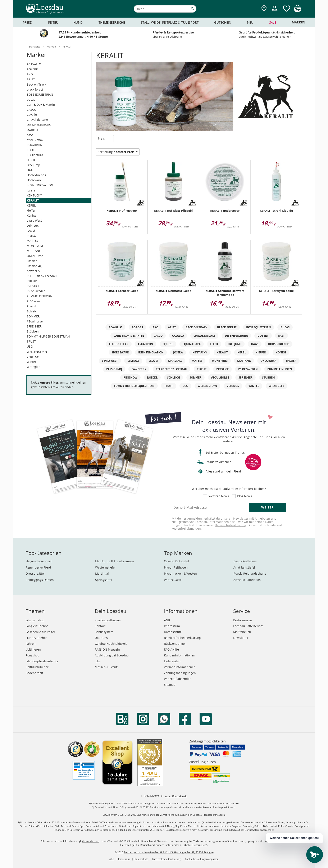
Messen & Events (107, 667)
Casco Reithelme (245, 561)
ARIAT (31, 79)
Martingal (102, 573)
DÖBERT (33, 130)
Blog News (245, 496)
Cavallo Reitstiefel (176, 561)
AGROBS (33, 69)
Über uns (101, 638)
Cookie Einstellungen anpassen (202, 859)
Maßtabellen (242, 632)
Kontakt (100, 626)
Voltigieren (33, 649)
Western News (219, 496)
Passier (32, 261)
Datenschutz (173, 632)
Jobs (98, 661)
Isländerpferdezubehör (42, 661)
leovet (31, 230)
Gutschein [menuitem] (223, 22)
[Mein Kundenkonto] (275, 12)
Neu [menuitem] (250, 22)
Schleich (33, 311)
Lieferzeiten (172, 661)
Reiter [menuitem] (53, 22)
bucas (31, 100)
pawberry (33, 271)
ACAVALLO (34, 64)
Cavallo (32, 115)
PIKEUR (32, 281)
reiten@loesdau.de (176, 796)
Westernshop (35, 620)
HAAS (31, 170)
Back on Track (36, 84)
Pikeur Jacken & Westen (180, 573)
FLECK (31, 160)
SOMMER (33, 316)
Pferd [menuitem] (28, 22)
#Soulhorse (35, 321)
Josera (31, 190)
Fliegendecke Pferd (39, 561)
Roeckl (31, 306)
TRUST (31, 341)
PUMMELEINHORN (40, 296)
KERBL (31, 205)
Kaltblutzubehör (37, 667)
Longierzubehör (37, 626)
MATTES (32, 241)
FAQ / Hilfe (171, 649)
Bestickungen (243, 620)
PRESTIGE (33, 286)
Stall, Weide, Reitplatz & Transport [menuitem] (170, 22)
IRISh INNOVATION (40, 185)
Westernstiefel (105, 567)
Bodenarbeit (34, 673)
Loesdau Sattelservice (248, 626)
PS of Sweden (36, 291)
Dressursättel (35, 573)
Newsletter (241, 638)
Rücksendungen (175, 644)
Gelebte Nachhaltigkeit (111, 644)
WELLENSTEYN (37, 352)
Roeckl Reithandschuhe (250, 573)
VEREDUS (33, 357)
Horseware (34, 180)
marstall (33, 236)
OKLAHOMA (35, 256)
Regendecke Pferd (38, 567)
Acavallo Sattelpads (247, 580)
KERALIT (33, 200)
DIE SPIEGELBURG (39, 125)
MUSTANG (34, 251)
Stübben (33, 331)
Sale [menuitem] (273, 22)
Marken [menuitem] (299, 22)
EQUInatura (35, 155)
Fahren (31, 644)
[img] (297, 11)
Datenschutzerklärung (230, 525)
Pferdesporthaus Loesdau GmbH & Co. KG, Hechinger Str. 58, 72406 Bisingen (169, 852)
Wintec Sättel (173, 580)
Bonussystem (104, 632)
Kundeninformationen (180, 655)
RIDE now (33, 301)
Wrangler (33, 367)
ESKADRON (35, 145)
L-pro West (34, 220)
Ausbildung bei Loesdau (112, 655)
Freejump (33, 165)
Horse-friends (36, 175)
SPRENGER (34, 326)
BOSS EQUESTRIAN (40, 94)
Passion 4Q (35, 266)
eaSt (30, 135)
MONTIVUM (35, 246)
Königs (31, 215)
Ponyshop (33, 655)
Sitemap (170, 685)
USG (30, 346)
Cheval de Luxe (37, 120)
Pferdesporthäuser (108, 620)
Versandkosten (91, 841)
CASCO (32, 110)
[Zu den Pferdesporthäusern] (264, 9)
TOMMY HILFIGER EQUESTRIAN (48, 336)
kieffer (31, 210)
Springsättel (104, 580)
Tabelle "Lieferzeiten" (195, 845)
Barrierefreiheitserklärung (182, 638)
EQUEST (32, 150)
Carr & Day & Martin (41, 105)
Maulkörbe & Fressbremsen (115, 561)
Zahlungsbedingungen (180, 673)
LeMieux (33, 225)
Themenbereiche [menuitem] (112, 22)
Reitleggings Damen (40, 580)
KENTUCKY (34, 195)
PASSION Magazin (107, 649)
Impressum (172, 626)
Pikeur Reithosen (176, 567)
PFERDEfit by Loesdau (42, 276)
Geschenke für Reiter (40, 632)
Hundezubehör (36, 638)
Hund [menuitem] (78, 22)
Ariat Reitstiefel (244, 567)
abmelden (194, 528)
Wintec (32, 362)
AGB (167, 620)
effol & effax (35, 140)
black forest (35, 89)
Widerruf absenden (178, 679)
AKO (30, 74)
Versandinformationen (180, 667)
